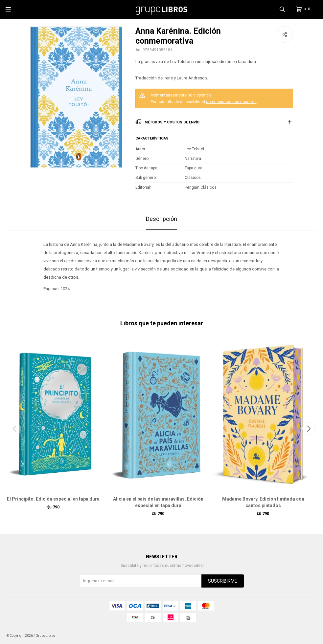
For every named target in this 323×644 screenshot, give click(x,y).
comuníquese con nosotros (231, 102)
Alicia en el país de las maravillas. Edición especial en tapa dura (158, 502)
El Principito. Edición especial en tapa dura (53, 499)
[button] (309, 429)
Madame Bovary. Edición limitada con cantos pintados (263, 502)
